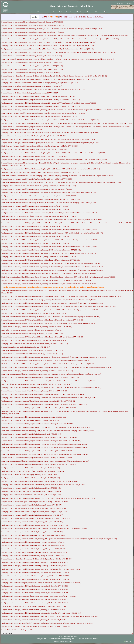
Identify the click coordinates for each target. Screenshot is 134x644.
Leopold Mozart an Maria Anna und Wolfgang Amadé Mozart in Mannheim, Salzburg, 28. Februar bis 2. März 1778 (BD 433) (44, 404)
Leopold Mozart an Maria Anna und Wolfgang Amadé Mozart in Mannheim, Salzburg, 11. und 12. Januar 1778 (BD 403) (42, 320)
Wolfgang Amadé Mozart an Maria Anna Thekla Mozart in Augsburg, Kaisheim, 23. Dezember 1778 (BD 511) (39, 596)
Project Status (52, 12)
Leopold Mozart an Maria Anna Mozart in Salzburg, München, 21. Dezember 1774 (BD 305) (33, 32)
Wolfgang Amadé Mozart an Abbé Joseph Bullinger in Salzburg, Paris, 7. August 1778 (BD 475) (34, 512)
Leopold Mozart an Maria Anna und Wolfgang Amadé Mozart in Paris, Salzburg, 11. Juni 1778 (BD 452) (37, 458)
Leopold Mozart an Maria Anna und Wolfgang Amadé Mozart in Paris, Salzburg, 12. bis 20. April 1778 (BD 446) (40, 437)
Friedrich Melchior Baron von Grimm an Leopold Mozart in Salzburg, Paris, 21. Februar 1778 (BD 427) (37, 384)
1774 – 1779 (54, 17)
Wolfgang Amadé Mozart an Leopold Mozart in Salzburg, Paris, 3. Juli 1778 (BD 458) (31, 468)
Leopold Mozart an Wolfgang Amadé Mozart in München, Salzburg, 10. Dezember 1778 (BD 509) (35, 589)
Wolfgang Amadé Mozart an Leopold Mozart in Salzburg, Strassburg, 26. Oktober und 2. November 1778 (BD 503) (41, 569)
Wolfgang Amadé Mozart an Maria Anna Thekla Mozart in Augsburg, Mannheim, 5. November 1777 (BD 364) (39, 196)
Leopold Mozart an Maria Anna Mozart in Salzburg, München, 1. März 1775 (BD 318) (31, 73)
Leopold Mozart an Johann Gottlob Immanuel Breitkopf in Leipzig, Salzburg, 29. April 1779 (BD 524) (36, 626)
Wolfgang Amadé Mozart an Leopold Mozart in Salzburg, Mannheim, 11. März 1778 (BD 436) (34, 417)
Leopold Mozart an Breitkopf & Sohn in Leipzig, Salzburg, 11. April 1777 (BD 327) (30, 93)
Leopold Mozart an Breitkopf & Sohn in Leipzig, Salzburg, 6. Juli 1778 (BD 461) (29, 474)
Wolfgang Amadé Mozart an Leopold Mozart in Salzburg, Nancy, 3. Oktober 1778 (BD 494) (33, 556)
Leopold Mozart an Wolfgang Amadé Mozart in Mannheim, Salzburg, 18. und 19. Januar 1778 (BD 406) (37, 327)
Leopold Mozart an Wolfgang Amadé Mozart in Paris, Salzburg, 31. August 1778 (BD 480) (32, 532)
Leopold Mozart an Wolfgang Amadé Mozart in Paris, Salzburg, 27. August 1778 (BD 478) (32, 522)
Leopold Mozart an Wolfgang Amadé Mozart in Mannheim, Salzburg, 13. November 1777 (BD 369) (35, 209)
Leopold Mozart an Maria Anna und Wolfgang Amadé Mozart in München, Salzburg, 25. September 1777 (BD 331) (41, 100)
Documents (41, 12)
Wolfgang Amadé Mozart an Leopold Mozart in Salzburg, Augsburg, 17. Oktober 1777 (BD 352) (34, 156)
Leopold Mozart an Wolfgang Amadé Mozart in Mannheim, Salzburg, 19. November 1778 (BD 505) (35, 576)
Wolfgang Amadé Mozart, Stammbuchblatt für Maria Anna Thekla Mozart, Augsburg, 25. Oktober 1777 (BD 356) (40, 172)
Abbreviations (80, 12)
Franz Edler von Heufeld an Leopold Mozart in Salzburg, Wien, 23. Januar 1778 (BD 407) (32, 330)
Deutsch (120, 3)
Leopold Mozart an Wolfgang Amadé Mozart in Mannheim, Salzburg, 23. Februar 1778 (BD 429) (34, 391)
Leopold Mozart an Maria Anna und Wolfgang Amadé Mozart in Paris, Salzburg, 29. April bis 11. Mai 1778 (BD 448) (41, 441)
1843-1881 (82, 17)
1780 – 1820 (63, 17)
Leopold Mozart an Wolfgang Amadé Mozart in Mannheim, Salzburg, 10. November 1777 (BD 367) (35, 206)
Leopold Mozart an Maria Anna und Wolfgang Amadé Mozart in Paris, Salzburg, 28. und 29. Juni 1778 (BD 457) (40, 464)
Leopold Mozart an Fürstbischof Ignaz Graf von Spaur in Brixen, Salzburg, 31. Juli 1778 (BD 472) (35, 502)
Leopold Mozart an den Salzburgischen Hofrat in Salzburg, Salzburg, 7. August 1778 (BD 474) (34, 508)
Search (35, 17)
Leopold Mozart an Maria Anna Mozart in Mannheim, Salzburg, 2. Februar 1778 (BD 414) (32, 354)
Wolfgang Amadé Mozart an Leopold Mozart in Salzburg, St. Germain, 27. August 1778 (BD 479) (35, 525)
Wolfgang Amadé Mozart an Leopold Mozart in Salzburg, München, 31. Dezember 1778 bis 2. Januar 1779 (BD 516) (41, 613)
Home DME (129, 3)
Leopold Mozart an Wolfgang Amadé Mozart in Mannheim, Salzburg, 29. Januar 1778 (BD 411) (34, 340)
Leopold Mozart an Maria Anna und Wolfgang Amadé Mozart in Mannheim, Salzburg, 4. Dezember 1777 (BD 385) (40, 260)
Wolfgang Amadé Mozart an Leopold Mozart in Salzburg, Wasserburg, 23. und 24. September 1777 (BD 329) (38, 96)
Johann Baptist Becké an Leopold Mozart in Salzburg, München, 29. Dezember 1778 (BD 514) (34, 606)
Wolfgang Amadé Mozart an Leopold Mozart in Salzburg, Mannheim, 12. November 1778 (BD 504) (35, 572)
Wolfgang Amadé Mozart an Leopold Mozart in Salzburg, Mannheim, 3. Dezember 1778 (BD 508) (35, 586)
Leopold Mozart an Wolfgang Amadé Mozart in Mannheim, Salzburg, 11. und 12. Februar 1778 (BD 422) (37, 371)
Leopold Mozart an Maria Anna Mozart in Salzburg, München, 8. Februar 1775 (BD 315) (32, 62)
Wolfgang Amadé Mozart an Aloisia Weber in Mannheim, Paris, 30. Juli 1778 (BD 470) (31, 495)
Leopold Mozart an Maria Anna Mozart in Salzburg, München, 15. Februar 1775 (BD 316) (32, 66)
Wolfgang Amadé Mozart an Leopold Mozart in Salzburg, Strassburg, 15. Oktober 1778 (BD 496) (34, 562)
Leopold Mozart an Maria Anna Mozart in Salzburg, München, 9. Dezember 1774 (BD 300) (32, 22)
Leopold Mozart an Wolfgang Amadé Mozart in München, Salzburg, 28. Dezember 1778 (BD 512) (35, 599)
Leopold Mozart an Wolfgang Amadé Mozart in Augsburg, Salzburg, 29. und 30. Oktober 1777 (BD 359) (37, 179)
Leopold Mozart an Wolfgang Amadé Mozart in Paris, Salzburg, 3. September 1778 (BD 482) (33, 535)
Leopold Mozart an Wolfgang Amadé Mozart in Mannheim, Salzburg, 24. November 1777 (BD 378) (35, 236)
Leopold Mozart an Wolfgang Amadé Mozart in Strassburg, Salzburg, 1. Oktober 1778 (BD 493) (34, 552)
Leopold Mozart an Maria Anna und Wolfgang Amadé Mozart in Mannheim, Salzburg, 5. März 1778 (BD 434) (39, 408)
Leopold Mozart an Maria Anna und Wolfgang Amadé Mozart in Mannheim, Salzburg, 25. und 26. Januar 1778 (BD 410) (42, 337)
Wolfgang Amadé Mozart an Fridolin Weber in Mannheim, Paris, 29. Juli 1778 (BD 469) (31, 491)
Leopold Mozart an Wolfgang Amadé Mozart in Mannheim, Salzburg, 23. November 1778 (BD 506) (35, 579)
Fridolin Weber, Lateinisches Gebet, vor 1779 (17, 630)
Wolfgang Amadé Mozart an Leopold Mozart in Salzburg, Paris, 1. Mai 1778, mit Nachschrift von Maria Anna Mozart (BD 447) (45, 444)
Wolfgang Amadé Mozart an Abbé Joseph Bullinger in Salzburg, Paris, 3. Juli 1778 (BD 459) (33, 471)
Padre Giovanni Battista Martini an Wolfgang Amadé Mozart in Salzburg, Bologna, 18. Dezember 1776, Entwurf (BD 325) (43, 89)
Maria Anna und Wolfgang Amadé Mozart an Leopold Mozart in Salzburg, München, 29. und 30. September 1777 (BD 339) (43, 113)
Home (33, 12)
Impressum (129, 641)
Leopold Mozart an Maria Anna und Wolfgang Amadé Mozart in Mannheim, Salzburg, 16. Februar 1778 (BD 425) (40, 377)
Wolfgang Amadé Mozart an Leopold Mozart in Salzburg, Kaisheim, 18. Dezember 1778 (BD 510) (35, 593)
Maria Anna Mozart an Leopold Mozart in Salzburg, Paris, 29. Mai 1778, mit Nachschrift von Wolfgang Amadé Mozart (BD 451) (45, 454)
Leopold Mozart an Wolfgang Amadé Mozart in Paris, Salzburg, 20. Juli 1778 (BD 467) (31, 488)
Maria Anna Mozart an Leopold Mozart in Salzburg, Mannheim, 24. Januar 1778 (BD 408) (32, 334)
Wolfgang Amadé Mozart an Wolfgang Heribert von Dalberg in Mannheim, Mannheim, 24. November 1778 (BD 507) (41, 583)
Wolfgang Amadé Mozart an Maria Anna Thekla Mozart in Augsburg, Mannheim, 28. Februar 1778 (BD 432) (38, 401)
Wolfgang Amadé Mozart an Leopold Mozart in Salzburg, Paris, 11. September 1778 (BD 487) (33, 542)
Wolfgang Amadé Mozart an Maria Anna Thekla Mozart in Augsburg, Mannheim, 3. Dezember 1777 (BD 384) (39, 257)
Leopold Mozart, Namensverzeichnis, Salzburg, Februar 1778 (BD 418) (26, 347)
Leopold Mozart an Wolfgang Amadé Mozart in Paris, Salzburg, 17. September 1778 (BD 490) (33, 545)
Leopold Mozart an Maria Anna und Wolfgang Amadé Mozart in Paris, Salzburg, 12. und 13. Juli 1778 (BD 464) (39, 481)
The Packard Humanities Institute (87, 639)
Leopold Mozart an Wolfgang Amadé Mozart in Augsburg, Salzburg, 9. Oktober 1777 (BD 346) (34, 136)
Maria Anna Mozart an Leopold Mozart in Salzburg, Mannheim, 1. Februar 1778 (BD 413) (32, 350)
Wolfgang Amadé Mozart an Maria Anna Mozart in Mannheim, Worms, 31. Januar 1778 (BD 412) (35, 344)
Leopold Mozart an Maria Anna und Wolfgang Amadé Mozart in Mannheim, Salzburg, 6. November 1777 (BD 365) (41, 199)
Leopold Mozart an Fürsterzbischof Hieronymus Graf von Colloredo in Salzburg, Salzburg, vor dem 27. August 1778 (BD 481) (44, 528)
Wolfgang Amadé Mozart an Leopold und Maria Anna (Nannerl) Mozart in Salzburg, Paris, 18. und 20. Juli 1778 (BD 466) (43, 485)
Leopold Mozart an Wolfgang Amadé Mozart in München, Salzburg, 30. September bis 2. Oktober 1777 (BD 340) (40, 116)
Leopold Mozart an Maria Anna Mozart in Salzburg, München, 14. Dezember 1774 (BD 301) (33, 25)
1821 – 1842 (73, 17)
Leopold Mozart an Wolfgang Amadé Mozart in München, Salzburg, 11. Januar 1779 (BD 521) (33, 620)
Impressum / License (94, 12)
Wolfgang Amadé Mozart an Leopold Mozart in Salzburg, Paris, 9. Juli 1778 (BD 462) (31, 478)
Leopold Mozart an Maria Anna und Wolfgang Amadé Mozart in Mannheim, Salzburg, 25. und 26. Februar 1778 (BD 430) (43, 394)
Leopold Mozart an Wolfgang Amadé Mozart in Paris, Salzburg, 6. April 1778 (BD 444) (31, 434)
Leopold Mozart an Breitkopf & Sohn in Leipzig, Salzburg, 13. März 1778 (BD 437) (30, 420)
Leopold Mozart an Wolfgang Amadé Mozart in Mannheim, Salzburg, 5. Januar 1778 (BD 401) (34, 313)
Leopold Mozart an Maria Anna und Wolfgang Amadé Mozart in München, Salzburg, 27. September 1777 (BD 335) (41, 106)
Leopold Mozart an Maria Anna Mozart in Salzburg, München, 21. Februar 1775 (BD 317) (32, 69)
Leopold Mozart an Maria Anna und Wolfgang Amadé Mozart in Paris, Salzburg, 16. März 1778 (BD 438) (37, 424)
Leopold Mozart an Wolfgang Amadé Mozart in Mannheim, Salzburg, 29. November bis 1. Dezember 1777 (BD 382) (41, 250)
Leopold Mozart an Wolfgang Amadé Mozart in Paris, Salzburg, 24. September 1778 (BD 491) (33, 549)
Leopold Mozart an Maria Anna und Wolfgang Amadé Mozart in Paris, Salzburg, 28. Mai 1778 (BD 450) (37, 451)
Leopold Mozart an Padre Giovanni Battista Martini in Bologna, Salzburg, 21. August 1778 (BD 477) (36, 518)
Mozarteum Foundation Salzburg (60, 639)
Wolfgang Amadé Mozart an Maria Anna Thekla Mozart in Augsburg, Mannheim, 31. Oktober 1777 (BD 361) (39, 186)
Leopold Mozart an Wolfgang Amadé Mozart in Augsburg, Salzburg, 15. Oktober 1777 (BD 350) (34, 149)
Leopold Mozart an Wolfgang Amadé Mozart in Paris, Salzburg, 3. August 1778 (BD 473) (32, 505)
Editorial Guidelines (66, 12)
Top (132, 633)
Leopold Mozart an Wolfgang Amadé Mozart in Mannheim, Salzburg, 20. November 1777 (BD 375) (35, 226)
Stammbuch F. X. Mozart (95, 17)
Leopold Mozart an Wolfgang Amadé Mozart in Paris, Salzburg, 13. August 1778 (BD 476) (32, 515)
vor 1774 (44, 17)
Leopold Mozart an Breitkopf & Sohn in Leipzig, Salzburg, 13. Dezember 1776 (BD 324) (32, 86)
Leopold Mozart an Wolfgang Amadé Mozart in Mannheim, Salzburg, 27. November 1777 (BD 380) (35, 243)
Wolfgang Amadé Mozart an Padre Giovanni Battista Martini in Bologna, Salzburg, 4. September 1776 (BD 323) (39, 83)
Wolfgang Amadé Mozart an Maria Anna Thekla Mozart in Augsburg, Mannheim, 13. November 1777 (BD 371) (39, 216)
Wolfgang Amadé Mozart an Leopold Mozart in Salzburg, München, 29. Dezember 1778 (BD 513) (35, 603)
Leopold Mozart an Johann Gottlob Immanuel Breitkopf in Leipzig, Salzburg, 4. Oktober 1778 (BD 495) (37, 559)
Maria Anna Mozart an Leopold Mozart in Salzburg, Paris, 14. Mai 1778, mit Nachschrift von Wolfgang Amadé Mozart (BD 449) (45, 447)
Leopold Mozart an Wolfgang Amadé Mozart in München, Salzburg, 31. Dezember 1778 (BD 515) (35, 610)
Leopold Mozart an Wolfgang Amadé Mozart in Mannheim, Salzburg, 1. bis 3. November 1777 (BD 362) (37, 189)
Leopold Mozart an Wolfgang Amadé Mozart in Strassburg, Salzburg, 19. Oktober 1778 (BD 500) (34, 566)
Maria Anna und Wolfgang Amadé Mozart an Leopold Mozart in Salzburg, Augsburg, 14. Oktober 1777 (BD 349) (40, 146)
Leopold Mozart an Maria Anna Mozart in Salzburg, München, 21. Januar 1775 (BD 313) (32, 56)
